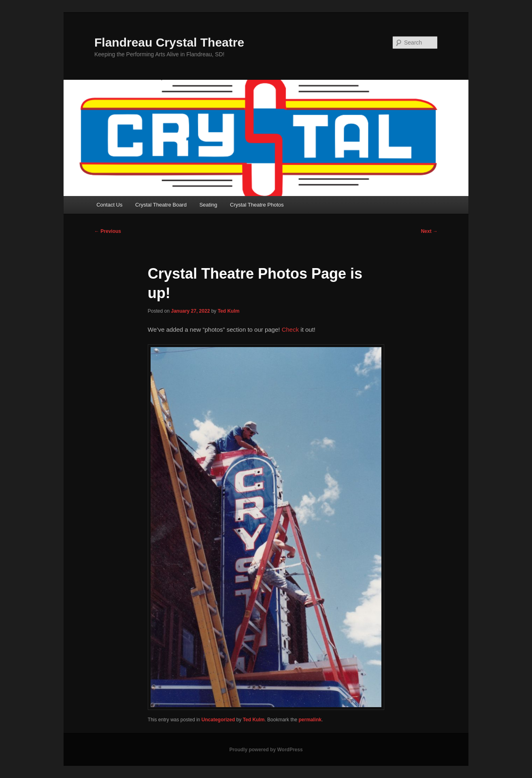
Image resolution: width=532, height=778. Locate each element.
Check (290, 329)
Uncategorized (218, 720)
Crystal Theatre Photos (257, 205)
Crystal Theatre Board (161, 205)
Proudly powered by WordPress (266, 750)
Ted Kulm (229, 311)
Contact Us (109, 205)
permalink (310, 720)
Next (429, 231)
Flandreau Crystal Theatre (169, 42)
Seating (208, 205)
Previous (108, 231)
